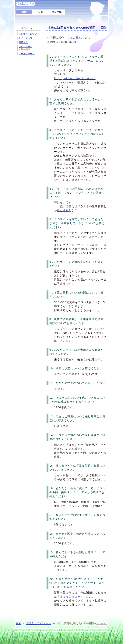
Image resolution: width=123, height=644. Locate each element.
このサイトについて (29, 34)
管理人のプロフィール (39, 623)
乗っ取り (63, 210)
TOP (24, 12)
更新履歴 (23, 42)
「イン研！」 (76, 38)
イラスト (40, 12)
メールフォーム (27, 54)
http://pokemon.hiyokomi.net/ (75, 78)
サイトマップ (26, 38)
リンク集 (57, 12)
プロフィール (26, 47)
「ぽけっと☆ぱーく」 (72, 597)
